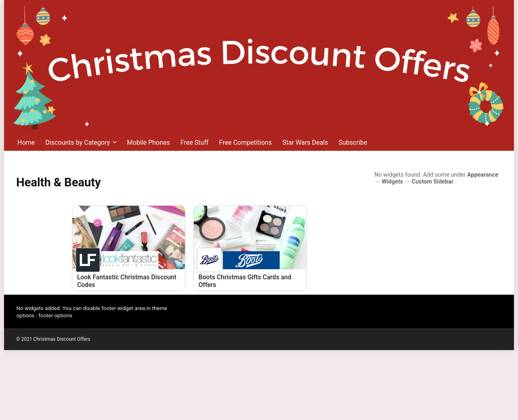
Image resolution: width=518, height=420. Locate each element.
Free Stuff (195, 142)
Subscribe (353, 142)
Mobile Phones (149, 142)
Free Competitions (245, 142)
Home (26, 142)
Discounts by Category (78, 142)
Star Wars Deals (305, 142)
